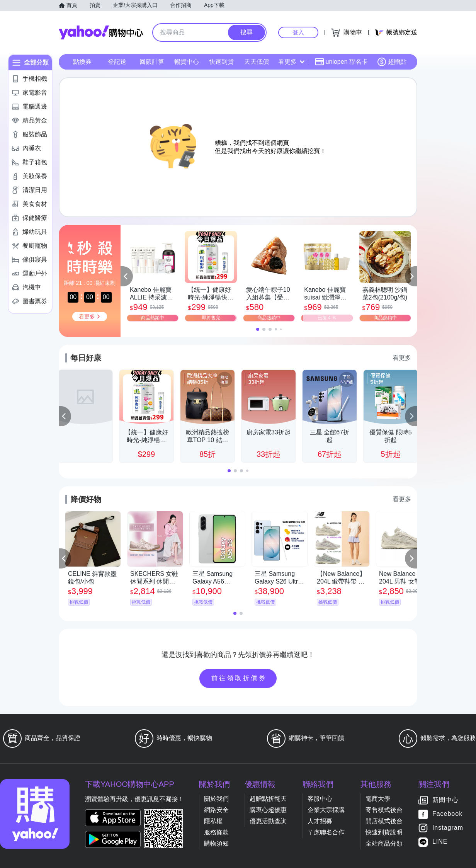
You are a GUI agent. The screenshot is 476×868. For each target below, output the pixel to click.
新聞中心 (445, 800)
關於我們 (216, 799)
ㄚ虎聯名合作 (326, 832)
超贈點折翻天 (268, 799)
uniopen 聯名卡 (341, 62)
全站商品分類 (384, 843)
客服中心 (320, 799)
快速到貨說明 (384, 832)
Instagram (448, 828)
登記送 (117, 62)
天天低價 (257, 62)
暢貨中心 (187, 62)
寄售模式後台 (384, 810)
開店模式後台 (384, 821)
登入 (298, 32)
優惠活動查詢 (268, 821)
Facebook (447, 814)
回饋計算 (152, 62)
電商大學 (378, 799)
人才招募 (320, 821)
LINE (440, 842)
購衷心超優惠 (268, 810)
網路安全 (216, 810)
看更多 (291, 62)
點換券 (82, 62)
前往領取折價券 (239, 678)
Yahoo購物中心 (101, 32)
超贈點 (392, 62)
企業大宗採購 (326, 810)
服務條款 (216, 832)
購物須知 (216, 843)
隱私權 (213, 821)
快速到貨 (221, 62)
